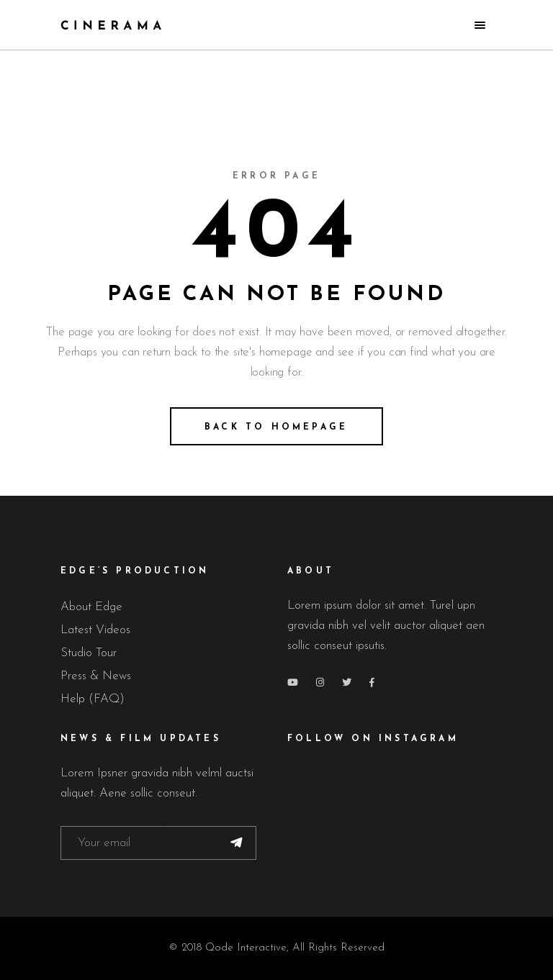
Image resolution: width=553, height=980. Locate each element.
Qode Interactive (246, 948)
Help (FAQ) (93, 699)
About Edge (91, 607)
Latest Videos (95, 630)
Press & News (96, 676)
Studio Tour (89, 653)
